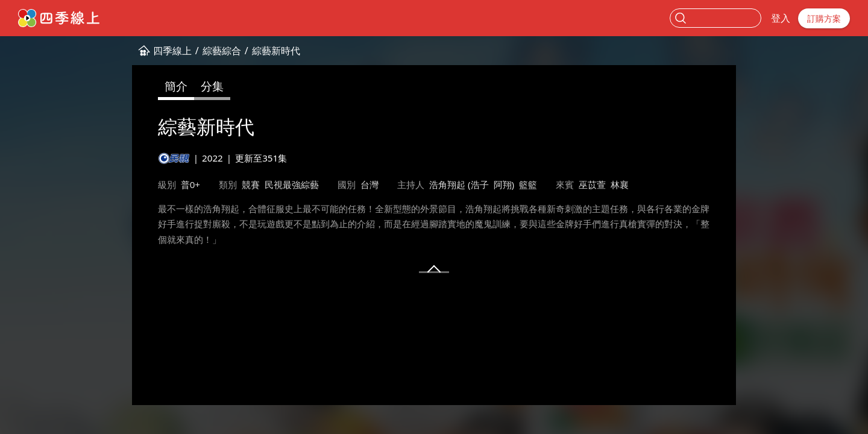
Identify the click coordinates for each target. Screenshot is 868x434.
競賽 (251, 184)
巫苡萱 (592, 184)
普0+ (190, 184)
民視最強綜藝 (292, 184)
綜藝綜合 (222, 51)
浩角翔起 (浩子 (459, 184)
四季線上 (172, 51)
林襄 (620, 184)
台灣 (370, 184)
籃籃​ (528, 184)
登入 (781, 18)
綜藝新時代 (276, 51)
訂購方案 (824, 18)
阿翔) (504, 184)
